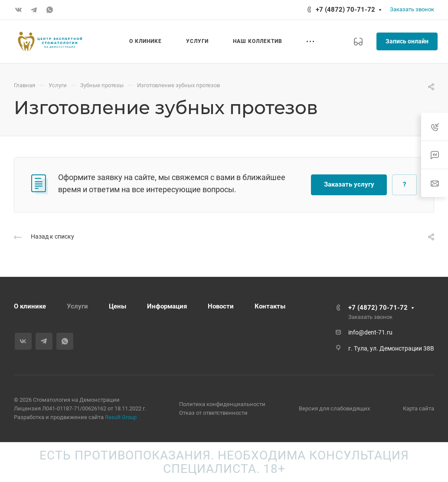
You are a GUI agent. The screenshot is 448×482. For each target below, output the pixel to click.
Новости (221, 306)
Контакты (270, 306)
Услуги (77, 306)
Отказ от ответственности (213, 413)
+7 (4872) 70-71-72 (345, 10)
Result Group (121, 417)
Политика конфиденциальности (222, 404)
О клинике (30, 306)
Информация (167, 306)
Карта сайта (419, 408)
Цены (118, 306)
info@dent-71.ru (370, 332)
